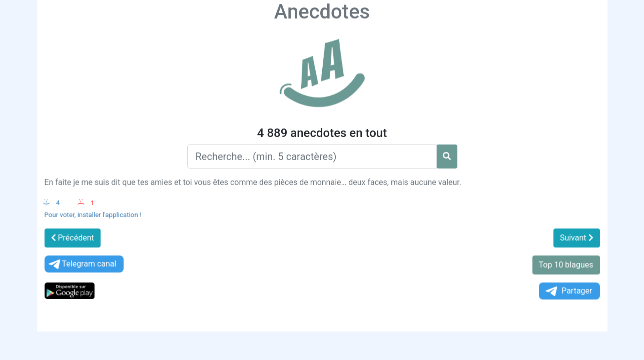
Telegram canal (82, 264)
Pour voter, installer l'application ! (93, 215)
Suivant (577, 238)
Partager (568, 291)
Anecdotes (322, 12)
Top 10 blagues (566, 265)
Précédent (73, 238)
